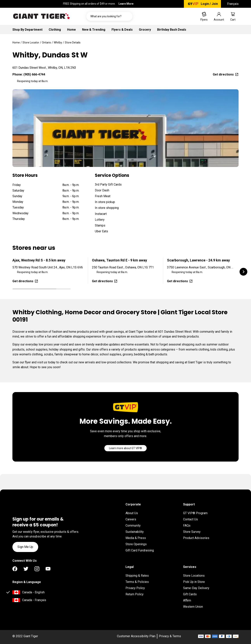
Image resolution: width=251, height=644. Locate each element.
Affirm (187, 600)
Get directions (226, 74)
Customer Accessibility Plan (136, 636)
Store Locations (194, 576)
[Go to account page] (219, 16)
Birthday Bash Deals (172, 30)
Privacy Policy (135, 588)
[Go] (125, 448)
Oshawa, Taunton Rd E (119, 260)
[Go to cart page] (233, 16)
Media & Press (136, 538)
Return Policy (135, 594)
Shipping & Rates (137, 576)
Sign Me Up (25, 547)
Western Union (193, 607)
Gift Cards (190, 594)
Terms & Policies (137, 582)
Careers (131, 519)
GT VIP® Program (195, 513)
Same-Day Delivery (196, 588)
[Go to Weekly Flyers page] (204, 16)
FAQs (187, 526)
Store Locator (31, 43)
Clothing (55, 30)
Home (71, 30)
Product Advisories (196, 538)
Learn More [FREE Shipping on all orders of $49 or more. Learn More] (126, 4)
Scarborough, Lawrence (198, 260)
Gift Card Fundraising (140, 550)
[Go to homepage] (42, 16)
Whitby (58, 43)
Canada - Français (34, 600)
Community (133, 526)
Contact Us (190, 519)
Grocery (145, 30)
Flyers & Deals (122, 30)
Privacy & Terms (170, 636)
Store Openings (136, 544)
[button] (243, 272)
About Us (132, 513)
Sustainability (135, 532)
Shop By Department (27, 30)
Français (233, 4)
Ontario (46, 43)
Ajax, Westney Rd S (39, 260)
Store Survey (192, 532)
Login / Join (209, 4)
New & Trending (94, 30)
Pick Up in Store (194, 582)
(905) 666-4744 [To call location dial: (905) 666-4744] (34, 74)
